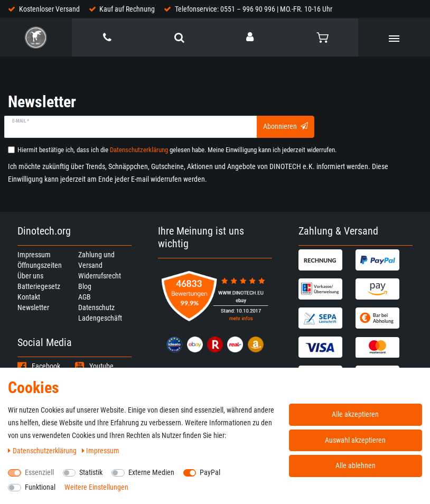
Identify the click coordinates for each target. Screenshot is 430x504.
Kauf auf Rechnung (127, 9)
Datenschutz (96, 307)
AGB (85, 297)
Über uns (30, 276)
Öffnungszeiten (40, 265)
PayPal (210, 472)
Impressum (34, 255)
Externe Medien (151, 472)
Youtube (94, 366)
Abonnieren (286, 126)
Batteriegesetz (39, 286)
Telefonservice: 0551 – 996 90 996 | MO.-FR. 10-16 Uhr (254, 9)
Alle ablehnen (356, 465)
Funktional (40, 487)
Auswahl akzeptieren (355, 440)
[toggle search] (179, 38)
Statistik (91, 472)
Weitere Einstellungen (96, 487)
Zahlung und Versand (96, 260)
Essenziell (39, 472)
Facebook (39, 366)
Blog (85, 286)
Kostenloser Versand (49, 9)
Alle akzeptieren (355, 414)
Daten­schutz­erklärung (43, 451)
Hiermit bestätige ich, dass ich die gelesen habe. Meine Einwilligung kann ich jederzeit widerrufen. (177, 150)
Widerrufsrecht (100, 276)
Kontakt (29, 297)
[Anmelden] (251, 37)
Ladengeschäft (100, 318)
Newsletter (33, 307)
